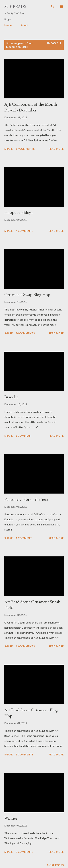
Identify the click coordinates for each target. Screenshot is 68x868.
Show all (54, 43)
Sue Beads (15, 6)
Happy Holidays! (19, 212)
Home (8, 25)
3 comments (24, 754)
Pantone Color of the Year (26, 499)
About (25, 25)
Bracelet (11, 397)
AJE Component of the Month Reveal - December (31, 107)
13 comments (25, 646)
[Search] (53, 7)
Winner (11, 818)
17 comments (25, 149)
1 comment (24, 436)
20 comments (25, 333)
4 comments (24, 231)
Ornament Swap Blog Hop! (28, 294)
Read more (56, 149)
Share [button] (9, 149)
